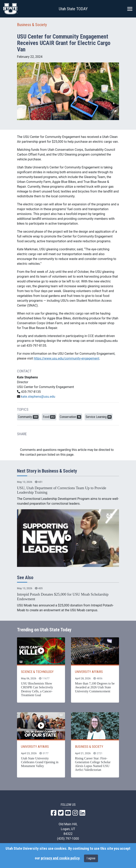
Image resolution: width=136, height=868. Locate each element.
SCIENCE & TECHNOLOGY (37, 672)
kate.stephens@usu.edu (38, 397)
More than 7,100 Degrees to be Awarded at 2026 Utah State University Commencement (95, 687)
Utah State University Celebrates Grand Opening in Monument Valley (40, 762)
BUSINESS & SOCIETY (89, 747)
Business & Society (32, 25)
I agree (91, 858)
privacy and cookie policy (60, 858)
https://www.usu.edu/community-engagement (67, 358)
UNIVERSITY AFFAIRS (89, 672)
